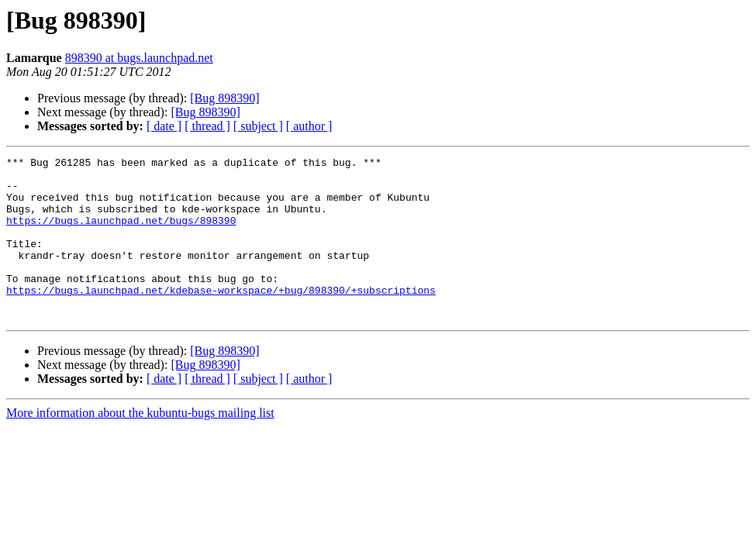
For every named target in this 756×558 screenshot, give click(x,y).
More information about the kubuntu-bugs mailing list (140, 445)
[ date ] (164, 126)
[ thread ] (207, 126)
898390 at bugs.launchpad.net (139, 58)
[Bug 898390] (224, 98)
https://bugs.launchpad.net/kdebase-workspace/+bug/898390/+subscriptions (221, 318)
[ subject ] (258, 126)
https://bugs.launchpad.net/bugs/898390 (121, 234)
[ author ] (309, 126)
